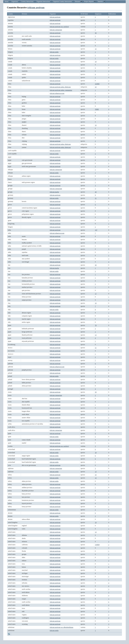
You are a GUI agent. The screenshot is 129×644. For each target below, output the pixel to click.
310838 (97, 545)
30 (96, 265)
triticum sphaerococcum (57, 93)
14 (96, 532)
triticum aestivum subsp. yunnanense (61, 90)
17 (96, 294)
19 (96, 522)
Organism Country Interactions (62, 2)
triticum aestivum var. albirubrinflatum (62, 627)
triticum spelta (54, 52)
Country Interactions (27, 2)
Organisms (15, 2)
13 (96, 335)
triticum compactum (56, 30)
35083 (97, 109)
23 (96, 87)
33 (96, 475)
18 (96, 453)
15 (96, 49)
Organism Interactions (43, 2)
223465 (97, 84)
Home (6, 2)
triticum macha (54, 192)
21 (96, 198)
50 (96, 33)
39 (96, 392)
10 (96, 62)
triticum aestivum (36, 8)
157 (96, 230)
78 (96, 325)
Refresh (9, 634)
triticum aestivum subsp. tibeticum (60, 87)
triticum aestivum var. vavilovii (59, 27)
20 (96, 192)
